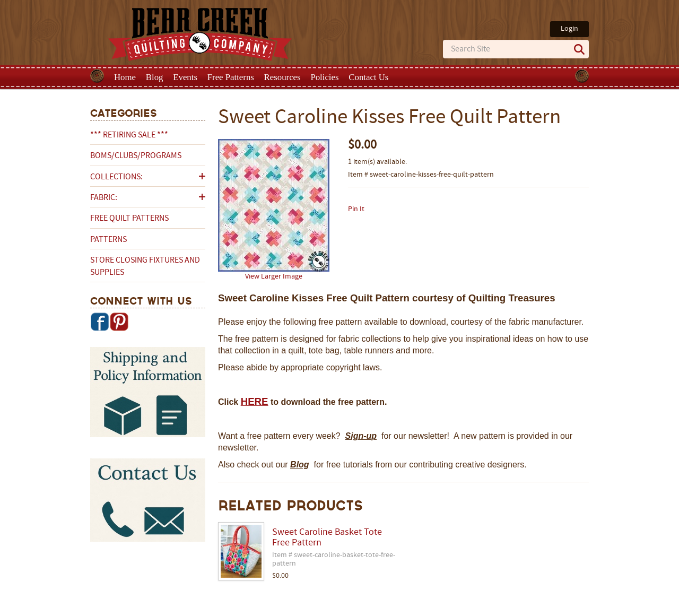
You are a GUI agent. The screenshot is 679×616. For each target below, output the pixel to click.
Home (125, 77)
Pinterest (119, 322)
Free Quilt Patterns (129, 219)
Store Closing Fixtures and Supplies (145, 266)
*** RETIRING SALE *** (129, 135)
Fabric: (104, 198)
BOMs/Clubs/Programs (136, 156)
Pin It (356, 209)
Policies (324, 77)
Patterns (108, 240)
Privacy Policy (423, 607)
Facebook (100, 322)
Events (185, 77)
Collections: (116, 177)
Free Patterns (231, 77)
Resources (282, 77)
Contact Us (368, 77)
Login (569, 29)
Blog (155, 77)
